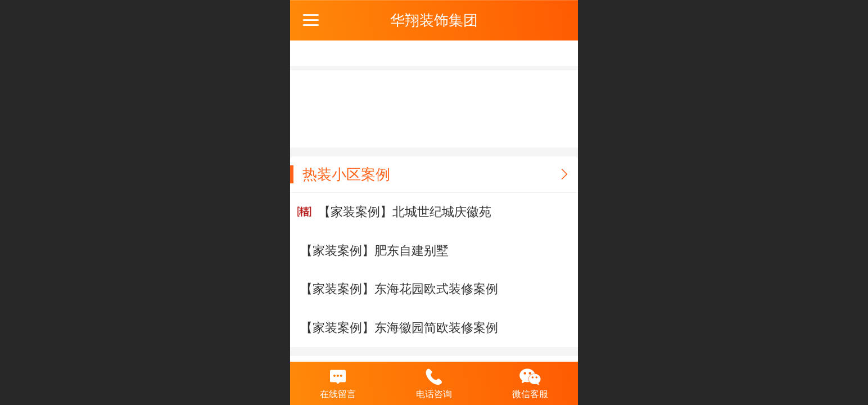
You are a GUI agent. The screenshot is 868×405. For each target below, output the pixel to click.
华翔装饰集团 (434, 20)
